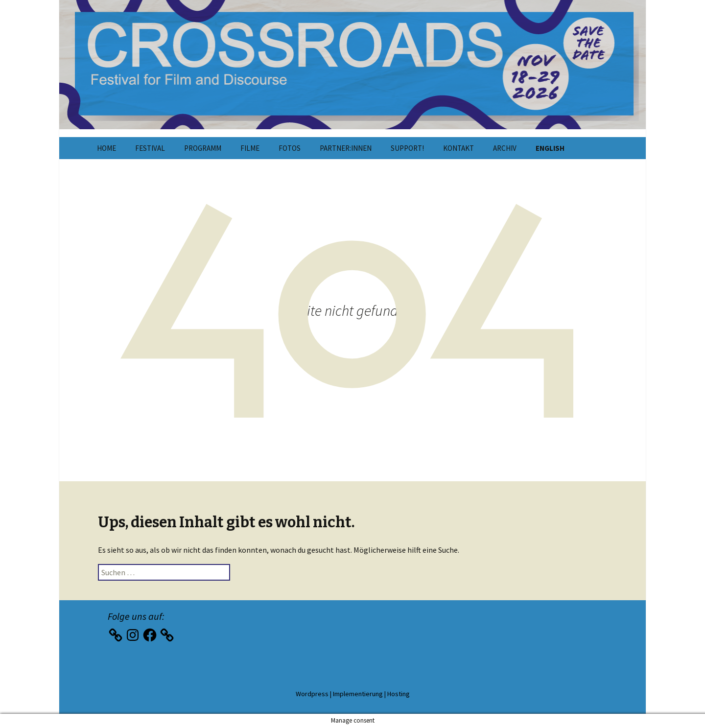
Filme (250, 148)
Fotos (290, 148)
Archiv (505, 148)
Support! (407, 148)
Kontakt (458, 148)
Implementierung (358, 694)
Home (106, 148)
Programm (203, 148)
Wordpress (312, 694)
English (550, 148)
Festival (150, 148)
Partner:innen (346, 148)
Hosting (399, 694)
